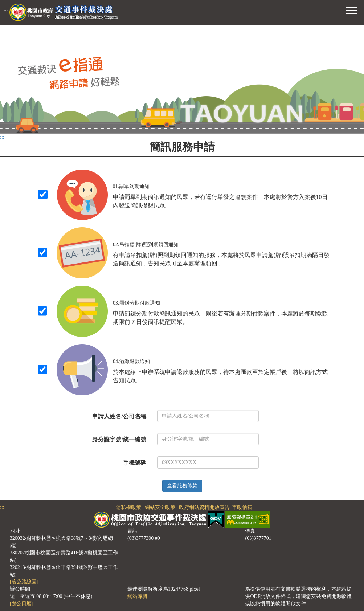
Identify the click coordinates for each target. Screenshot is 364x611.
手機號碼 (135, 463)
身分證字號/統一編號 (119, 439)
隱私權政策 (128, 507)
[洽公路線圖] (24, 582)
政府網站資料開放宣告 (204, 507)
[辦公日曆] (22, 604)
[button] (351, 10)
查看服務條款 (182, 486)
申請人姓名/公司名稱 (119, 416)
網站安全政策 (160, 507)
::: (6, 11)
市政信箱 (242, 507)
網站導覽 (138, 596)
